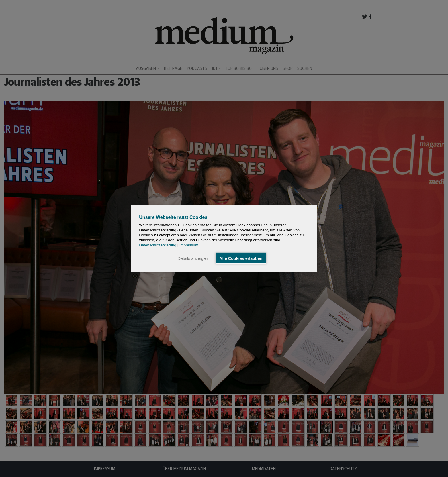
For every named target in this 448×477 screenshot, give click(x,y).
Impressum (189, 245)
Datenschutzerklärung (158, 245)
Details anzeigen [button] (193, 258)
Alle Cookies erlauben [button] (241, 258)
